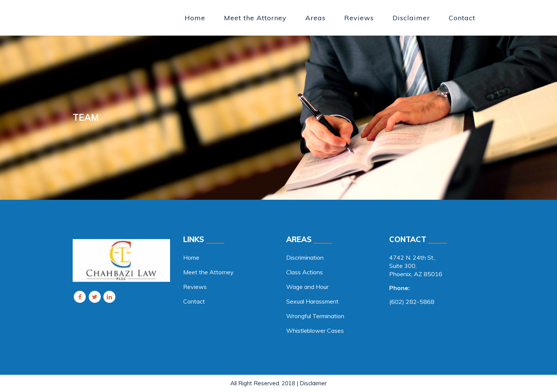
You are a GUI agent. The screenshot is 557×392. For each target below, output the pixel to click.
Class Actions (305, 272)
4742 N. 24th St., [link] (412, 257)
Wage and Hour (307, 287)
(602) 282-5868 (412, 302)
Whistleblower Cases (315, 331)
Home (191, 257)
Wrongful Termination (315, 316)
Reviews (195, 287)
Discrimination (305, 257)
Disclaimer (313, 383)
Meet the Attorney (208, 272)
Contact (194, 301)
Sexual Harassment (312, 301)
